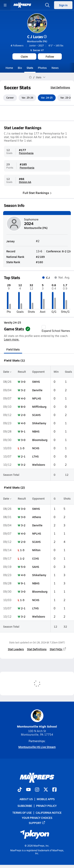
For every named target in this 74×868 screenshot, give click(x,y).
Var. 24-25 (47, 98)
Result (22, 372)
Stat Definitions (60, 87)
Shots (67, 499)
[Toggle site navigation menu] (5, 5)
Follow (50, 56)
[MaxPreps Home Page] (30, 77)
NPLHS (37, 398)
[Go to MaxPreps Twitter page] (46, 790)
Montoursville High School (37, 719)
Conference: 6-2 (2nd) (60, 251)
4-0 (23, 398)
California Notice (49, 813)
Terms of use (22, 813)
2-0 (23, 415)
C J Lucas (37, 37)
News (55, 68)
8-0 (23, 407)
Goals (68, 372)
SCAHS (36, 415)
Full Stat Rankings (37, 193)
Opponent (38, 372)
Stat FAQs (58, 649)
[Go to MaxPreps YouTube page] (28, 790)
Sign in (63, 5)
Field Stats (13, 349)
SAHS (36, 567)
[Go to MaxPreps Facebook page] (54, 790)
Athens (37, 517)
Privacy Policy (46, 806)
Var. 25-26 (27, 98)
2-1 (23, 456)
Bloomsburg (40, 440)
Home (9, 68)
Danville (37, 390)
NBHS (36, 432)
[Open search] (47, 5)
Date (7, 372)
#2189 (40, 257)
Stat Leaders (16, 649)
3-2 (23, 390)
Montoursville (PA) (37, 41)
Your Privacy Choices (37, 818)
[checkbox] (44, 327)
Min (56, 372)
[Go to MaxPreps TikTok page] (20, 790)
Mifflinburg (39, 407)
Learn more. (12, 339)
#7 (37, 50)
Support (37, 823)
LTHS (35, 456)
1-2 (22, 558)
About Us (26, 799)
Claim (24, 56)
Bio (20, 68)
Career (10, 98)
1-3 (22, 448)
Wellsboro (39, 465)
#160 (39, 262)
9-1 (23, 432)
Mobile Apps (46, 799)
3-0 (23, 382)
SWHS (36, 382)
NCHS (36, 448)
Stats (30, 68)
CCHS (36, 558)
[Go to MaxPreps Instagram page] (37, 790)
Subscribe (25, 806)
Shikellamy (39, 423)
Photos (42, 68)
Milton (36, 550)
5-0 (23, 567)
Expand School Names (56, 329)
